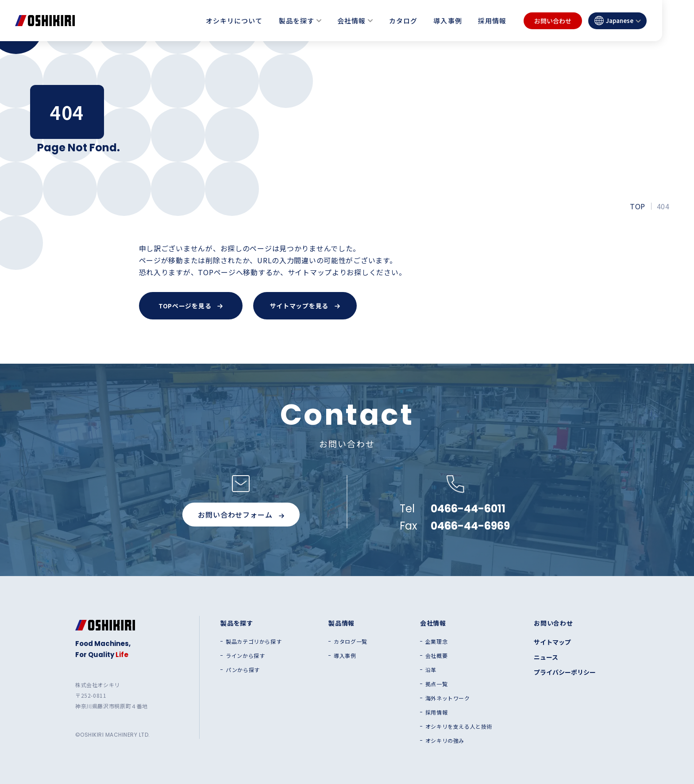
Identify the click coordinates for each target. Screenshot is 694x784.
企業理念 (436, 642)
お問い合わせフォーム (241, 515)
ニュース (546, 657)
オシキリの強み (445, 741)
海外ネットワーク (448, 698)
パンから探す (243, 670)
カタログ (403, 21)
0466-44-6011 (468, 509)
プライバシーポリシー (565, 672)
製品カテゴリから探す (254, 642)
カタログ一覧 (351, 642)
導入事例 (447, 21)
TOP (637, 206)
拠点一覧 (436, 684)
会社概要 (436, 656)
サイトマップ (552, 642)
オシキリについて (234, 21)
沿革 (431, 670)
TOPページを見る (191, 306)
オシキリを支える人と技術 (459, 726)
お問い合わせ (553, 21)
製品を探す (297, 21)
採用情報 (492, 21)
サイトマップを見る (305, 306)
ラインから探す (245, 656)
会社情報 (351, 21)
